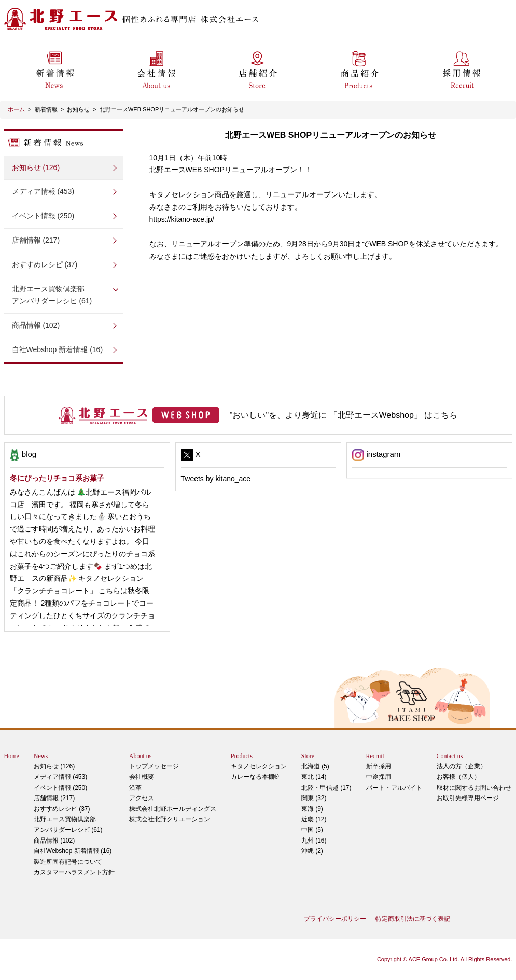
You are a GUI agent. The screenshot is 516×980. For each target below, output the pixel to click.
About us (141, 756)
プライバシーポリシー (335, 919)
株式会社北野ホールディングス (173, 809)
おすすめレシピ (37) (45, 264)
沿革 (135, 788)
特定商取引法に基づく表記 (413, 919)
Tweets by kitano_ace (216, 479)
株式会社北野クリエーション (170, 819)
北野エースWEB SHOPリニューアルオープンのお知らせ (172, 109)
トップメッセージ (154, 766)
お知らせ (78, 109)
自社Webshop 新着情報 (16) (58, 349)
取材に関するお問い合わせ (474, 788)
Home (12, 756)
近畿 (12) (314, 819)
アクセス (142, 798)
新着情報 (46, 109)
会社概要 (142, 777)
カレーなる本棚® (255, 777)
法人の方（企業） (462, 766)
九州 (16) (314, 841)
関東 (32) (314, 798)
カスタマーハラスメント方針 (74, 872)
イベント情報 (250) (43, 216)
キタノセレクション (259, 766)
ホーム (16, 109)
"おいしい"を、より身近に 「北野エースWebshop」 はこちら (344, 415)
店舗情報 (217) (36, 240)
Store (308, 756)
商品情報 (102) (36, 325)
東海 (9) (312, 809)
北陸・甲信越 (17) (326, 788)
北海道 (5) (315, 766)
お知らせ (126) (36, 167)
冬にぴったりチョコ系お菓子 (57, 478)
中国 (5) (312, 830)
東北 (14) (314, 777)
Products (242, 756)
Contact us (450, 756)
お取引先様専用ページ (468, 798)
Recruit (375, 756)
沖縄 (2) (312, 851)
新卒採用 (379, 766)
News (41, 756)
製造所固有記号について (68, 862)
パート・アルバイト (394, 788)
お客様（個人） (458, 777)
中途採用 (379, 777)
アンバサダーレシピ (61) (64, 294)
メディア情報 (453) (43, 191)
